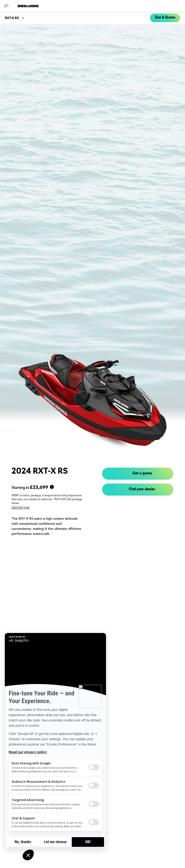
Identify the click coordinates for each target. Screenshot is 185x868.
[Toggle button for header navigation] (7, 6)
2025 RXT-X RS (20, 508)
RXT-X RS (12, 18)
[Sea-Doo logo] (28, 6)
